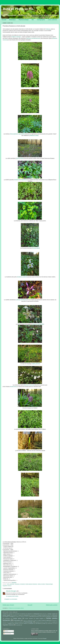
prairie (46, 622)
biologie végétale (6, 615)
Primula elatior (36, 248)
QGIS (50, 622)
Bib (33, 20)
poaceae (37, 622)
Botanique (12, 20)
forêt (8, 584)
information (17, 620)
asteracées (30, 614)
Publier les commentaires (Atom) (16, 608)
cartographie (26, 615)
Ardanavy (48, 29)
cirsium (44, 615)
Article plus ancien (52, 605)
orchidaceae (54, 620)
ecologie (6, 617)
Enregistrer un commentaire (11, 599)
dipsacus (49, 615)
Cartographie (41, 20)
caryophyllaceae (33, 615)
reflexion (10, 623)
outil (7, 622)
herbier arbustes (29, 619)
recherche (4, 623)
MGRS (36, 620)
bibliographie (37, 614)
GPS (44, 617)
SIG (21, 623)
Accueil (4, 20)
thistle (44, 623)
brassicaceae (15, 615)
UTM (55, 623)
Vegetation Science (7, 586)
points (42, 622)
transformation (50, 623)
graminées (12, 584)
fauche (27, 617)
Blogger (45, 638)
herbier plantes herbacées (31, 584)
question (54, 622)
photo (21, 622)
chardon (40, 615)
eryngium (17, 617)
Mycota (48, 620)
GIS (40, 617)
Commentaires (7, 633)
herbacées (23, 584)
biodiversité (44, 614)
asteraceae (23, 614)
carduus (20, 615)
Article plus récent (8, 605)
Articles (6, 631)
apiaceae (11, 614)
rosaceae (16, 623)
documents (55, 615)
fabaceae (22, 617)
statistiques (31, 623)
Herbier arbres (17, 618)
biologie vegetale (52, 614)
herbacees (17, 584)
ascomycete (17, 614)
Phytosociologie (24, 20)
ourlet (4, 622)
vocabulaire (18, 625)
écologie (12, 617)
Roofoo (36, 638)
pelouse (16, 622)
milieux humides (41, 584)
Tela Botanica (38, 623)
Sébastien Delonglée (11, 591)
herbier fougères (40, 619)
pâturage (12, 622)
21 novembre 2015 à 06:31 (12, 596)
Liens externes (52, 20)
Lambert (24, 620)
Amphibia (5, 614)
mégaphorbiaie (30, 620)
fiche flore (32, 617)
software (25, 623)
